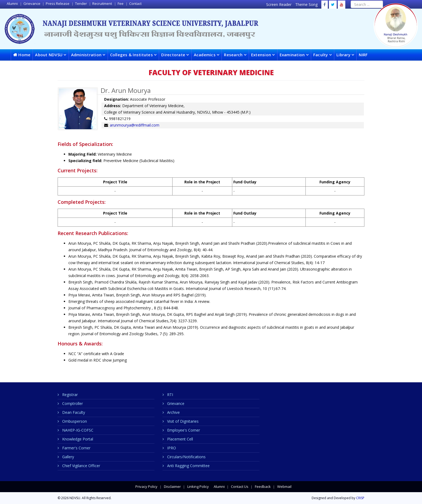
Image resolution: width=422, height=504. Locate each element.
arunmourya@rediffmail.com (135, 125)
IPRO (171, 448)
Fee (120, 3)
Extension (262, 55)
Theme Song (307, 4)
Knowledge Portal (77, 439)
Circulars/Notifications (186, 457)
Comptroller (72, 403)
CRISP (360, 498)
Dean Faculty (73, 412)
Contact (135, 3)
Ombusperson (74, 421)
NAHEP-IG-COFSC (77, 430)
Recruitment (102, 3)
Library (343, 55)
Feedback (262, 486)
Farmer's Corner (76, 448)
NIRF (363, 55)
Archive (173, 412)
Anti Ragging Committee (188, 466)
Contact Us (239, 486)
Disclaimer (172, 486)
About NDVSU (49, 55)
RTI (170, 395)
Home (24, 55)
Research (234, 55)
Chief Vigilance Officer (81, 466)
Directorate (173, 55)
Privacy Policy (146, 486)
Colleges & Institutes (131, 55)
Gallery (68, 457)
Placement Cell (180, 439)
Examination (292, 55)
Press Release (57, 3)
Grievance (31, 3)
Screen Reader (279, 4)
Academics (205, 55)
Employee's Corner (183, 430)
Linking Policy (198, 486)
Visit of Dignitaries (182, 421)
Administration (86, 55)
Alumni (12, 3)
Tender (81, 3)
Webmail (284, 486)
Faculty (321, 55)
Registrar (69, 395)
